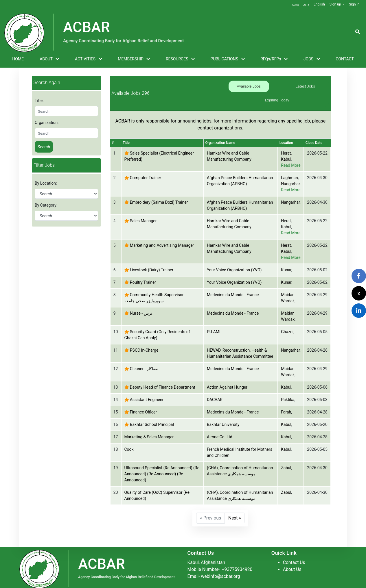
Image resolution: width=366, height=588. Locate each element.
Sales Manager (143, 213)
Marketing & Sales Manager (149, 429)
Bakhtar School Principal (152, 416)
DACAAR (215, 392)
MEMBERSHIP (134, 59)
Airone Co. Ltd (220, 429)
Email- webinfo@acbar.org (214, 568)
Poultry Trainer (143, 274)
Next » (235, 510)
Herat (286, 145)
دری (306, 4)
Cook (129, 441)
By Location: (46, 183)
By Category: (46, 205)
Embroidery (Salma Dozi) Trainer (159, 194)
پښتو (295, 4)
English (319, 4)
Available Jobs (239, 89)
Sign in (354, 4)
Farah (286, 404)
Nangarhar (290, 176)
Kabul (286, 151)
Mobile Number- (221, 561)
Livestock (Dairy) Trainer (152, 262)
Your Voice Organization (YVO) (234, 262)
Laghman (289, 170)
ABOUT (49, 59)
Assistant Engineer (147, 392)
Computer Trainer (146, 170)
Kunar (286, 262)
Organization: (47, 123)
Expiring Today (315, 89)
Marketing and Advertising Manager (162, 237)
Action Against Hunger (227, 379)
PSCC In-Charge (144, 342)
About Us (292, 561)
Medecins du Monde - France (233, 287)
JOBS (312, 59)
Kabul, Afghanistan (207, 554)
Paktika (288, 392)
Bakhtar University (223, 416)
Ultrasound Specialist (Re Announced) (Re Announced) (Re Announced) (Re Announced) (162, 466)
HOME (18, 59)
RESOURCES (180, 59)
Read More (291, 157)
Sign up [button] (335, 4)
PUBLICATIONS (228, 59)
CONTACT (345, 59)
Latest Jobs (277, 89)
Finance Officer (144, 404)
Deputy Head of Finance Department (163, 379)
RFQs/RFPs (274, 59)
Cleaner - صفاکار (144, 361)
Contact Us (294, 554)
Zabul (286, 460)
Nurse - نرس (141, 305)
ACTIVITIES (89, 59)
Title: (39, 101)
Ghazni (287, 324)
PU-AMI (214, 324)
